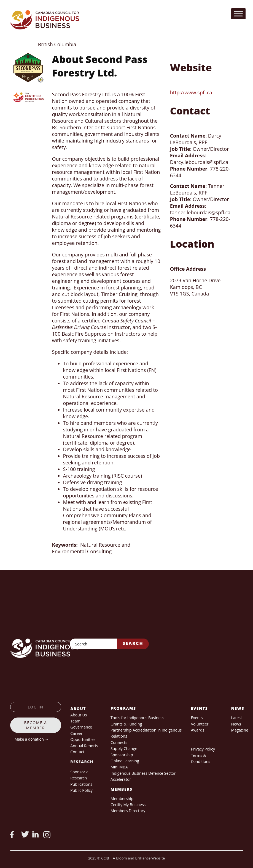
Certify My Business (128, 805)
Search (133, 643)
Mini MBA (119, 767)
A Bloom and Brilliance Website (139, 858)
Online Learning (125, 761)
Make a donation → (32, 739)
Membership (122, 799)
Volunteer (200, 724)
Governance (81, 727)
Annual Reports (84, 746)
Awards (198, 730)
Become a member (36, 725)
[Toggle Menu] (238, 14)
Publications (81, 784)
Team (75, 721)
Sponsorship (122, 755)
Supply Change (124, 748)
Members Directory (128, 811)
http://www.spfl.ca (191, 92)
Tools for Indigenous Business (137, 718)
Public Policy (81, 790)
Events (197, 718)
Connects (119, 742)
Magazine (239, 730)
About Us (79, 715)
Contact (77, 752)
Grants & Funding (126, 724)
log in (36, 707)
